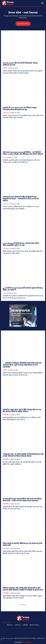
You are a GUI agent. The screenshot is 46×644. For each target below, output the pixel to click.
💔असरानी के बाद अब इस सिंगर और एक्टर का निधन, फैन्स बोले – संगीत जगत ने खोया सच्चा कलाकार (22, 500)
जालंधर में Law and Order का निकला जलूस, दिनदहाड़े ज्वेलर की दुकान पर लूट (20, 109)
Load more (23, 605)
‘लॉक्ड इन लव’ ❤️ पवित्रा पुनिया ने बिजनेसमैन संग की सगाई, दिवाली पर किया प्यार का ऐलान (23, 455)
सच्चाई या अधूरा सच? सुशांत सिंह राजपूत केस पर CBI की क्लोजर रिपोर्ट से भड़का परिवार (22, 411)
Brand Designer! (26, 642)
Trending (6, 113)
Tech (4, 157)
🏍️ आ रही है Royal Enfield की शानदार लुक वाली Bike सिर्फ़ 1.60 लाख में (23, 289)
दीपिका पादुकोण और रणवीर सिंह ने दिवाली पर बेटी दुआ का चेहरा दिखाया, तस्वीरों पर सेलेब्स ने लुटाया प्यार (23, 589)
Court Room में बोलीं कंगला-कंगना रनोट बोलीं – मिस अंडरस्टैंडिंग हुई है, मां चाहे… (21, 244)
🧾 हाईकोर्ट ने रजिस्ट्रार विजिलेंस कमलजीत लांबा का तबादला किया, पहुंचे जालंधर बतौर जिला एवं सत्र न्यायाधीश (22, 365)
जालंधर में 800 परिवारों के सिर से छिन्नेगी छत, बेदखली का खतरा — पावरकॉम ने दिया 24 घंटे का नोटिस (21, 199)
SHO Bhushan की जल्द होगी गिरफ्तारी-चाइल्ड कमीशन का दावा (20, 64)
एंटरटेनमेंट (6, 415)
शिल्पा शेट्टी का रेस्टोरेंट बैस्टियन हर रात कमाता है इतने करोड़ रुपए (22, 544)
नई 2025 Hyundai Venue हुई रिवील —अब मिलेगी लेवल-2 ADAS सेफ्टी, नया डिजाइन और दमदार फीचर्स (23, 153)
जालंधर (5, 68)
